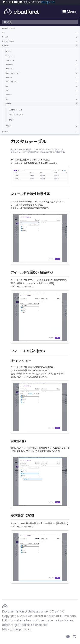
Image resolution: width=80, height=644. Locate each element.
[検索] (40, 22)
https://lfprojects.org (17, 629)
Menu (71, 11)
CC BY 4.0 (57, 611)
